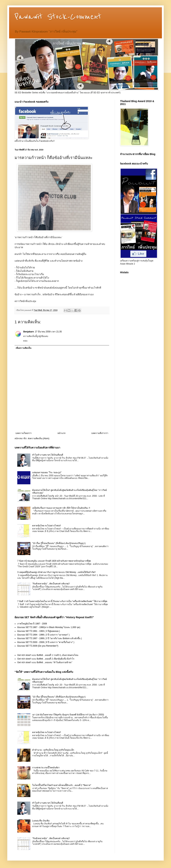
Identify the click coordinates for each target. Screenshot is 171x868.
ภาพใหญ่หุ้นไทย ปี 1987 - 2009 (32, 624)
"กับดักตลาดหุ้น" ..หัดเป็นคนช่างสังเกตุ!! (51, 584)
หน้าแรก (61, 433)
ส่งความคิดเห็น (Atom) (39, 438)
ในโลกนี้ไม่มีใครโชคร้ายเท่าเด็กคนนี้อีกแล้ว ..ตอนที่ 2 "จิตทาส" (62, 785)
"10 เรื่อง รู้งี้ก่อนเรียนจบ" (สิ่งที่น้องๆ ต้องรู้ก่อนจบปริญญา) (59, 543)
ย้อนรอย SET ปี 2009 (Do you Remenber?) (38, 646)
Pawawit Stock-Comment (58, 17)
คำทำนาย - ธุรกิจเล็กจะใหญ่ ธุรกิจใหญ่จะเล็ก (53, 750)
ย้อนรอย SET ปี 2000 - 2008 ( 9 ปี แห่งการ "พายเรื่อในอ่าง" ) (46, 642)
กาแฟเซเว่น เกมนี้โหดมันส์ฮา (46, 768)
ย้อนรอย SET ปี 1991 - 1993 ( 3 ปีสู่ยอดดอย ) (39, 631)
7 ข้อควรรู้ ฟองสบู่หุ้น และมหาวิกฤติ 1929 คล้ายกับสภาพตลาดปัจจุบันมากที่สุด (54, 561)
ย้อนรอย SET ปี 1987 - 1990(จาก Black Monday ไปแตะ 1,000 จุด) (49, 627)
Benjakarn (29, 332)
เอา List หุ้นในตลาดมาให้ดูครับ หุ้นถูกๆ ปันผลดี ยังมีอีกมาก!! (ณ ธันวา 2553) (68, 715)
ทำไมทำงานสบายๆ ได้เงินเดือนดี (48, 455)
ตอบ (25, 341)
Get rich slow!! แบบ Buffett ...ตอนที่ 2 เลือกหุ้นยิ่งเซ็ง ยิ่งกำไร (46, 659)
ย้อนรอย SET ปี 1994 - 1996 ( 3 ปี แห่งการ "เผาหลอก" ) (43, 635)
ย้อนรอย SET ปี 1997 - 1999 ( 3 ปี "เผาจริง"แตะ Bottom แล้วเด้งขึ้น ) (50, 638)
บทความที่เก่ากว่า (100, 433)
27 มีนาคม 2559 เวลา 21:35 (48, 332)
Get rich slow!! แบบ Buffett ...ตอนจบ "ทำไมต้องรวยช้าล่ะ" (45, 662)
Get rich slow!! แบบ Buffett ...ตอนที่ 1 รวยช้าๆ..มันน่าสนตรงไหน (48, 655)
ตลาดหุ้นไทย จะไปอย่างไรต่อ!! (47, 526)
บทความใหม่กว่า (24, 433)
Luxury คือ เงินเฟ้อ (41, 821)
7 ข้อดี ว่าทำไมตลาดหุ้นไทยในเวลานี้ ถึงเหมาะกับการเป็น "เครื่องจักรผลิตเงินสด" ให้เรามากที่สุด (62, 601)
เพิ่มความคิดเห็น (23, 348)
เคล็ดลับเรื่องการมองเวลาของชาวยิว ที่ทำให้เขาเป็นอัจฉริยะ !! (61, 508)
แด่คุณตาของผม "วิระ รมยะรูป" (47, 472)
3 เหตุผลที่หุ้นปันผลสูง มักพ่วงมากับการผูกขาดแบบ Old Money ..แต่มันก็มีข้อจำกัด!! (56, 572)
